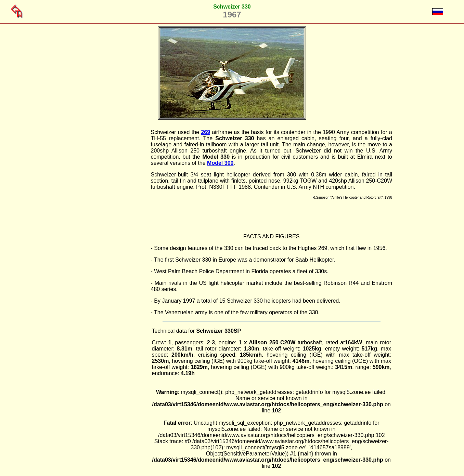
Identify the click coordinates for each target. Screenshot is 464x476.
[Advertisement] (116, 232)
